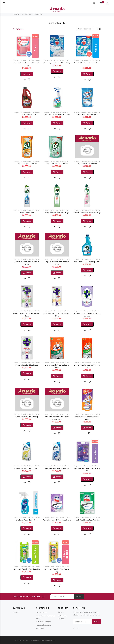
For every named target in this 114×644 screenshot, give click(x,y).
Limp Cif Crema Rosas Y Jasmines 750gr (87, 213)
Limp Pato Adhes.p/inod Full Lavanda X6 (87, 470)
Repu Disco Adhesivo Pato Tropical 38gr (57, 570)
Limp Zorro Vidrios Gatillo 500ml (27, 520)
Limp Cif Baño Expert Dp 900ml (57, 164)
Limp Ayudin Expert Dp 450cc (87, 115)
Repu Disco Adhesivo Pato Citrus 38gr (27, 569)
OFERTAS (16, 613)
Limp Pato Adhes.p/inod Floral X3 (57, 468)
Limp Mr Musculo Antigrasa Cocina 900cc (57, 366)
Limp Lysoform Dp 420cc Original (27, 365)
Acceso (61, 613)
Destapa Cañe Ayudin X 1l (27, 115)
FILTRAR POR (20, 29)
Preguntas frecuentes (43, 625)
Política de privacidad (43, 622)
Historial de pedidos (62, 617)
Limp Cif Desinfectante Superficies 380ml (57, 263)
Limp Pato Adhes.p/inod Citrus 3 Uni (27, 468)
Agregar (28, 74)
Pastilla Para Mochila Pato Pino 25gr (87, 520)
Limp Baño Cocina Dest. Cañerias (30, 61)
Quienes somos (41, 613)
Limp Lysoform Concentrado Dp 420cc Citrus (57, 315)
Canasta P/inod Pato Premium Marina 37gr (87, 64)
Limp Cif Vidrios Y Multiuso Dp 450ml (87, 262)
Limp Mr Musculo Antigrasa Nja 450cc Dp (87, 366)
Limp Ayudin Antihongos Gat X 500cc (57, 115)
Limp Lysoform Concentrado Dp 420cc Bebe (27, 315)
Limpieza (16, 61)
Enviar (96, 622)
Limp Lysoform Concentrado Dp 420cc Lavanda (87, 315)
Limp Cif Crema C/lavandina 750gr (57, 213)
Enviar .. (79, 597)
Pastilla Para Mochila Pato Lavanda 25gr (57, 520)
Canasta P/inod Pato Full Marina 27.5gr (57, 63)
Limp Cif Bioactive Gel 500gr (87, 164)
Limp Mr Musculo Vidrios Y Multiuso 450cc (87, 418)
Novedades (40, 628)
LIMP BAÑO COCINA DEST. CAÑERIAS (32, 14)
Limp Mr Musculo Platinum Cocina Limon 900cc (57, 418)
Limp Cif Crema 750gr (27, 213)
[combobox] (85, 29)
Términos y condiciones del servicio (45, 617)
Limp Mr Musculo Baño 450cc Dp (27, 417)
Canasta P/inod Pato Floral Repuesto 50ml (27, 64)
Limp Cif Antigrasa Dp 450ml (27, 164)
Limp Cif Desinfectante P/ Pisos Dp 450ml (27, 263)
